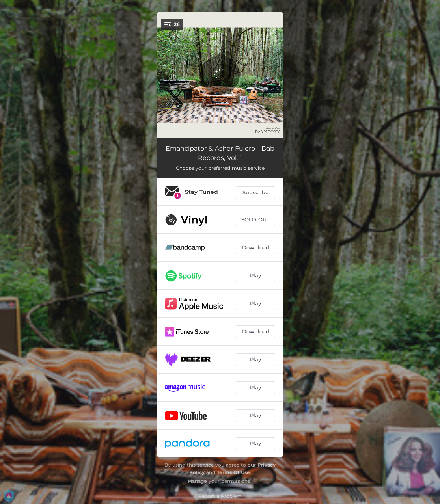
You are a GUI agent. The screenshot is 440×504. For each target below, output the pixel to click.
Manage (197, 481)
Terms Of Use (233, 472)
